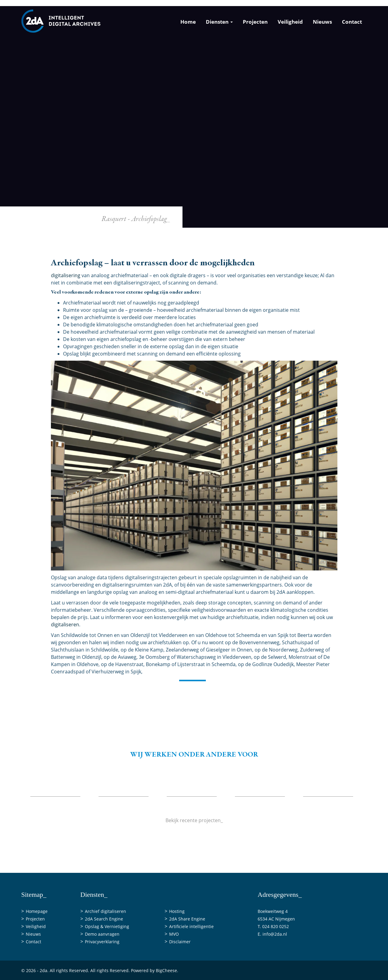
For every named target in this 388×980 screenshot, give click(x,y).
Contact (352, 22)
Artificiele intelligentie (191, 926)
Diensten (219, 22)
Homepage (37, 911)
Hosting (177, 911)
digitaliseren (65, 624)
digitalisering (66, 275)
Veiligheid (290, 22)
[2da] (61, 21)
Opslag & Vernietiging (107, 926)
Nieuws (322, 22)
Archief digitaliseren (105, 911)
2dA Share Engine (187, 919)
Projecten (255, 22)
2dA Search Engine (104, 919)
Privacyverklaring (102, 942)
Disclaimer (180, 942)
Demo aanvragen (102, 934)
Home (188, 22)
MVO (174, 934)
